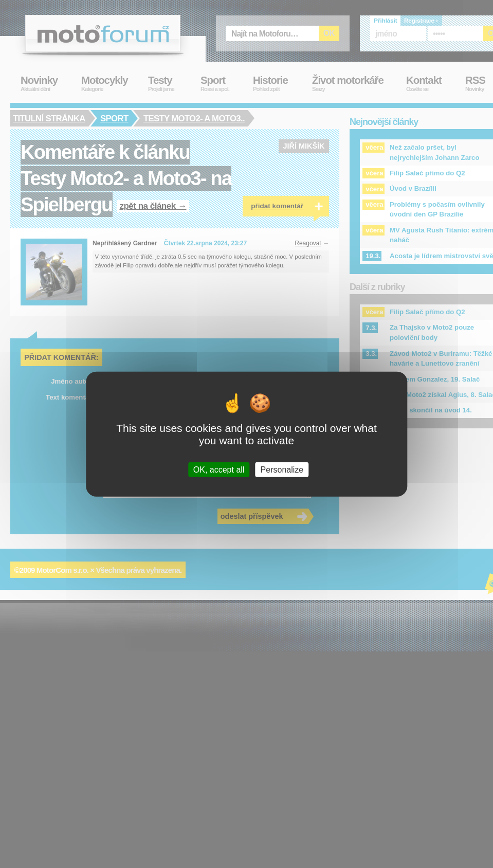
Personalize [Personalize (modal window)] (282, 469)
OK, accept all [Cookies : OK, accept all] (219, 469)
